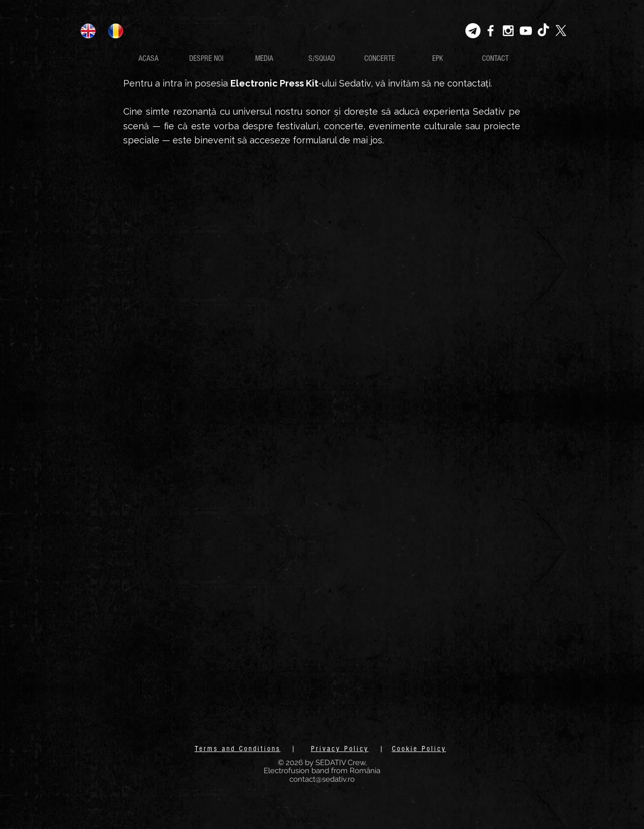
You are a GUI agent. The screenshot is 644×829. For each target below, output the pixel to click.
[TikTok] (543, 31)
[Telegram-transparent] (473, 31)
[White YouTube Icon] (526, 31)
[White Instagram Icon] (508, 31)
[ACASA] (148, 58)
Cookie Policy (419, 749)
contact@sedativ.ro (322, 779)
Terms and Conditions (238, 749)
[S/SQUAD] (322, 58)
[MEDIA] (264, 58)
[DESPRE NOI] (206, 58)
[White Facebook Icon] (491, 31)
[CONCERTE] (380, 58)
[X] (561, 31)
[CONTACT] (495, 58)
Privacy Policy (340, 749)
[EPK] (437, 58)
